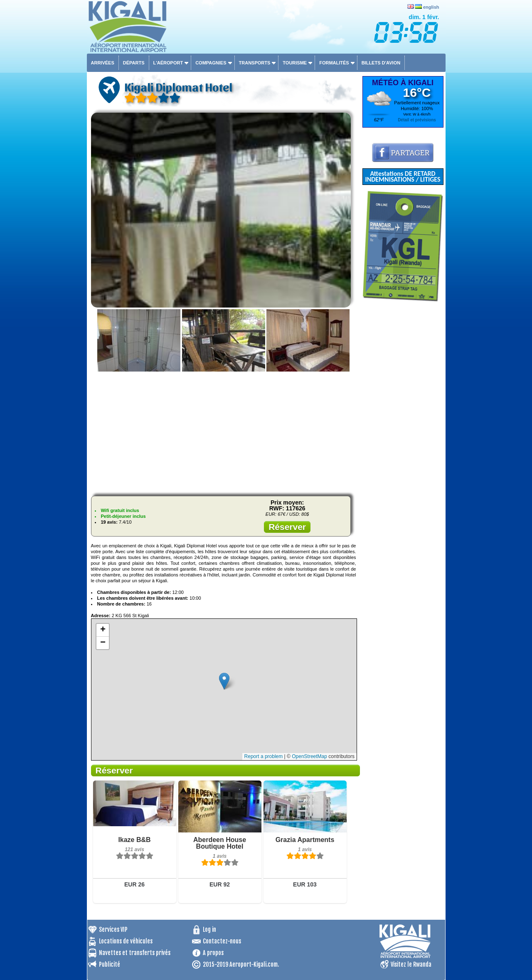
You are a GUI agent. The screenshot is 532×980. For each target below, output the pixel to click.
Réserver (287, 527)
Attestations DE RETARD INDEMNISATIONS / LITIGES (403, 176)
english (431, 7)
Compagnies (211, 63)
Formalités (334, 63)
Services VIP (113, 930)
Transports (255, 63)
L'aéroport (168, 63)
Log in (209, 930)
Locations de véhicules (126, 941)
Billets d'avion (381, 63)
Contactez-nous (222, 941)
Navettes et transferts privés (135, 953)
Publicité (110, 964)
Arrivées (103, 63)
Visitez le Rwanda (411, 964)
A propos (213, 953)
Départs (134, 63)
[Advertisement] (224, 431)
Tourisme (295, 63)
